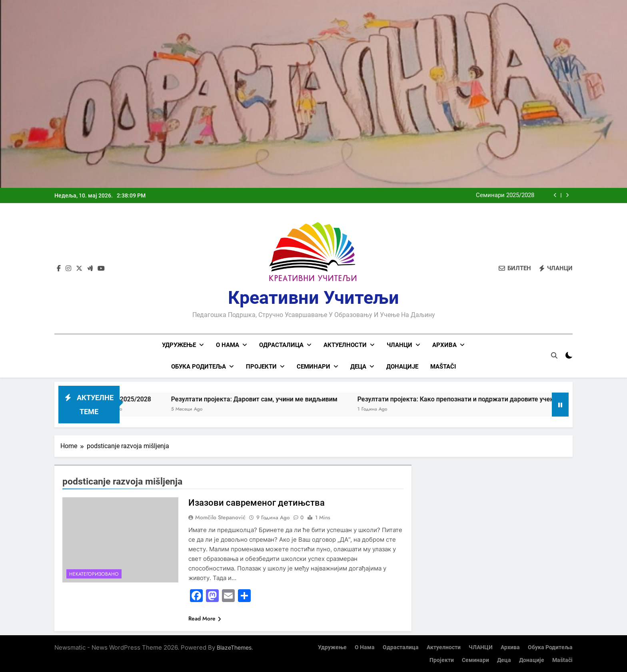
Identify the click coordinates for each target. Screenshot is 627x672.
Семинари (313, 367)
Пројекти (261, 367)
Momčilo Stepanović (220, 517)
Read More (205, 618)
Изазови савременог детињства (257, 502)
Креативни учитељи (313, 298)
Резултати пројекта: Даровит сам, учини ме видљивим (266, 399)
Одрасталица (281, 345)
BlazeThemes (234, 647)
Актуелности (345, 345)
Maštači (443, 367)
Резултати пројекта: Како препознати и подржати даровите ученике (473, 399)
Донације (402, 367)
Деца (358, 367)
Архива (444, 345)
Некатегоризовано (94, 574)
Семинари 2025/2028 (505, 195)
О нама (228, 345)
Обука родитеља (199, 367)
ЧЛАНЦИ (399, 345)
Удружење (179, 345)
